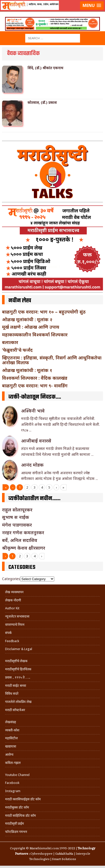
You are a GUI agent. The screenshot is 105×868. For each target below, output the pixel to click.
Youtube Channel (17, 775)
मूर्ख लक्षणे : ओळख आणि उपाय (31, 327)
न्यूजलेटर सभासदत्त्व (17, 616)
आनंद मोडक (32, 465)
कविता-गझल (13, 763)
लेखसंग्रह (11, 722)
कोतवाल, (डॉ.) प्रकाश (42, 103)
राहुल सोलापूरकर (17, 510)
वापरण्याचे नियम (15, 625)
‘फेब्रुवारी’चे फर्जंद (17, 350)
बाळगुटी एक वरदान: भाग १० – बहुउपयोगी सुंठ (44, 312)
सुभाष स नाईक (16, 517)
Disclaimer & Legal (19, 649)
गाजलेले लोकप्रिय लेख (18, 702)
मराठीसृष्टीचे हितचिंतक (18, 669)
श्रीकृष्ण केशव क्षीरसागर (24, 548)
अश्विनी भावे (33, 411)
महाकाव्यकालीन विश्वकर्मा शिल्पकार (35, 335)
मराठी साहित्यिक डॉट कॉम (21, 816)
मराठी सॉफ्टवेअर (15, 710)
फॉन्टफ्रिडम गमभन (16, 832)
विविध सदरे (12, 694)
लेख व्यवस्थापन (14, 592)
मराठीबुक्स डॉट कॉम (17, 807)
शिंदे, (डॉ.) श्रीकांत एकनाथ (45, 68)
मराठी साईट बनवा (16, 686)
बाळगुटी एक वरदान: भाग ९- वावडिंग (35, 386)
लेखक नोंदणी (13, 600)
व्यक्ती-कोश (12, 730)
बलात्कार (10, 342)
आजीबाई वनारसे (36, 441)
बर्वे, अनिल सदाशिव (20, 540)
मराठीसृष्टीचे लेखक (16, 661)
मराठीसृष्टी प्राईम (15, 824)
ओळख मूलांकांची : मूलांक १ (27, 370)
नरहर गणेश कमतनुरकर (23, 532)
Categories (11, 579)
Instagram (13, 791)
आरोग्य (9, 755)
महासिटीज (11, 738)
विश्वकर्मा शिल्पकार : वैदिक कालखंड (35, 378)
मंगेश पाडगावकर (17, 525)
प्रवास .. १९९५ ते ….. (18, 677)
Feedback (12, 641)
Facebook (12, 783)
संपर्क (8, 633)
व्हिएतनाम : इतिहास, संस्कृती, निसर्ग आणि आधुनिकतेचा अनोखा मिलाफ (52, 360)
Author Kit (12, 608)
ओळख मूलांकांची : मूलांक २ (27, 319)
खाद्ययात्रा (11, 746)
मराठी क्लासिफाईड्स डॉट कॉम (23, 799)
